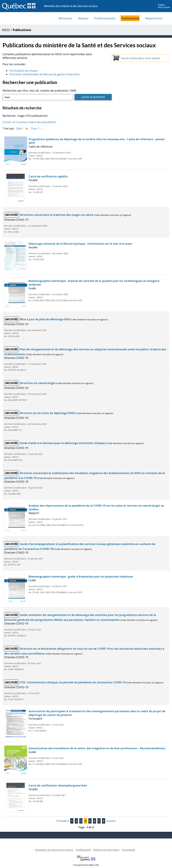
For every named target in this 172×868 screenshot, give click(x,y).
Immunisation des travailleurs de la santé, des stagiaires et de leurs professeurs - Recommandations (97, 748)
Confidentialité (83, 850)
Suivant (111, 821)
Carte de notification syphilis (48, 176)
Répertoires (154, 18)
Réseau (83, 18)
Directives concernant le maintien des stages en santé (57, 215)
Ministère (65, 18)
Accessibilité (128, 850)
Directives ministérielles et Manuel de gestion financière (44, 74)
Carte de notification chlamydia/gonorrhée (58, 785)
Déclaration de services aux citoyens (54, 850)
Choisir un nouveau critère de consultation (29, 122)
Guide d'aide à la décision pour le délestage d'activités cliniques (63, 443)
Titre (34, 128)
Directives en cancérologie (38, 383)
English (161, 5)
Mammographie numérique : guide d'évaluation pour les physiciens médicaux (81, 577)
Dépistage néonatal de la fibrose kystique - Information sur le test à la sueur (80, 244)
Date (19, 128)
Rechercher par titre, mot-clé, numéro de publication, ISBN (39, 91)
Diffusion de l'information (106, 850)
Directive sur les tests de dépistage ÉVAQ (48, 413)
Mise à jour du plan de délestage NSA (45, 319)
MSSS (6, 30)
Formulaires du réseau (23, 71)
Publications (130, 18)
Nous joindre (164, 7)
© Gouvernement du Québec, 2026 (86, 865)
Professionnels (105, 18)
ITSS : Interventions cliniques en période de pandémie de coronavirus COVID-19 (73, 682)
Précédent (63, 821)
